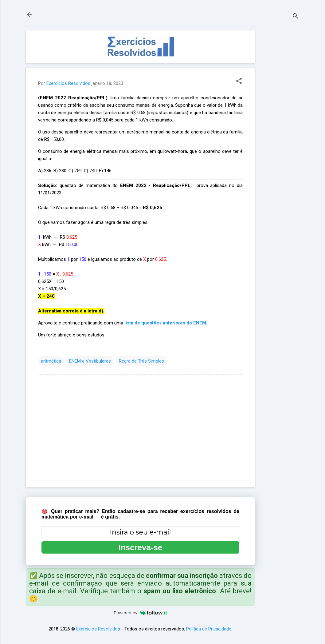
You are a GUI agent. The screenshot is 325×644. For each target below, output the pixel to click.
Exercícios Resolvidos (98, 629)
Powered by (140, 613)
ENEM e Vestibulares (90, 361)
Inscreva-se (140, 547)
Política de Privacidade (209, 629)
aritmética (51, 361)
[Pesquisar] (296, 17)
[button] (239, 81)
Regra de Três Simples (141, 361)
